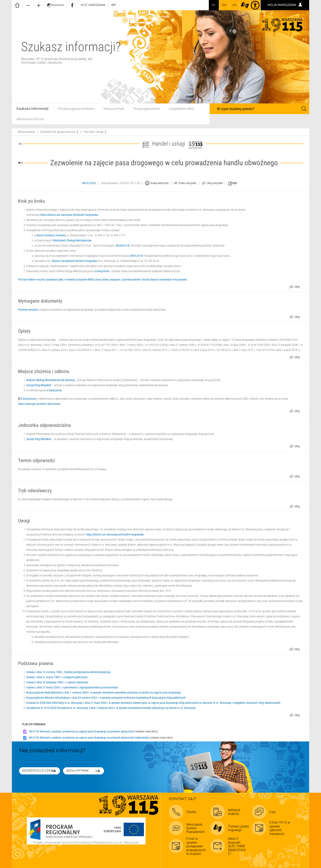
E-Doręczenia (28, 399)
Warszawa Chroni (30, 119)
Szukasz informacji (32, 109)
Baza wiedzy (27, 132)
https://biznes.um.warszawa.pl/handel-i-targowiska (69, 215)
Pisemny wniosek (28, 310)
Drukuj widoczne (159, 183)
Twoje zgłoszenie (146, 109)
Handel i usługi (93, 132)
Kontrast (55, 5)
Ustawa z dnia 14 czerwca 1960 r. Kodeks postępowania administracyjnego (68, 672)
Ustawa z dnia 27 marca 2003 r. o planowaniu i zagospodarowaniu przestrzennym (72, 687)
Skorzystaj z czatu (38, 771)
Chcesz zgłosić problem (76, 109)
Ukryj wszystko (215, 183)
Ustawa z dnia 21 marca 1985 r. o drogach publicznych (57, 677)
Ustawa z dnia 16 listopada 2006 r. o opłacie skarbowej (57, 682)
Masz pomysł (114, 109)
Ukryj (297, 287)
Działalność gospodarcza (58, 132)
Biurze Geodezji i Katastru (51, 235)
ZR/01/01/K (136, 256)
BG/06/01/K (123, 246)
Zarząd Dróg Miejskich (39, 385)
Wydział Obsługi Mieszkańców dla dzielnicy (51, 380)
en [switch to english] (224, 5)
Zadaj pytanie (77, 771)
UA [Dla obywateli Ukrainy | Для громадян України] (234, 5)
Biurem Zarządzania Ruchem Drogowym (75, 261)
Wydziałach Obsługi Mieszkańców (72, 240)
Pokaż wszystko (188, 183)
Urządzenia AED (182, 109)
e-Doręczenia (102, 271)
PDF (233, 184)
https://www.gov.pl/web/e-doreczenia (39, 404)
